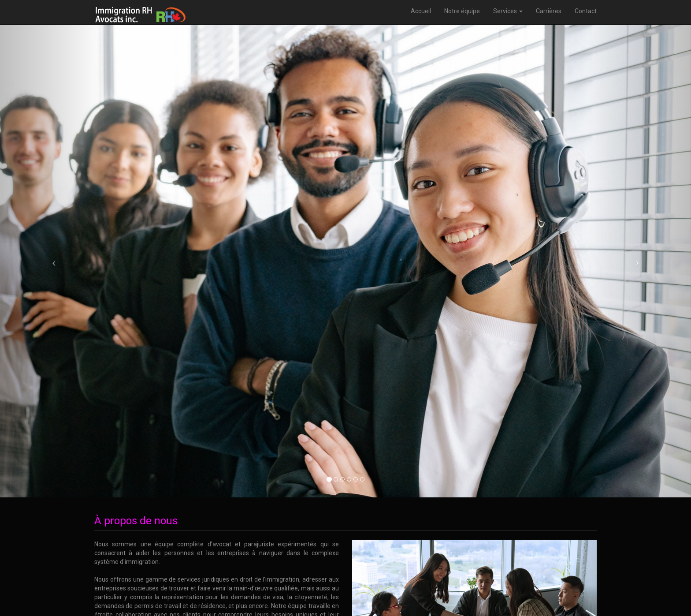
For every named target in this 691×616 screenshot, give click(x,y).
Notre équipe (462, 11)
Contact (586, 11)
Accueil (421, 11)
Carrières (549, 11)
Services (508, 11)
